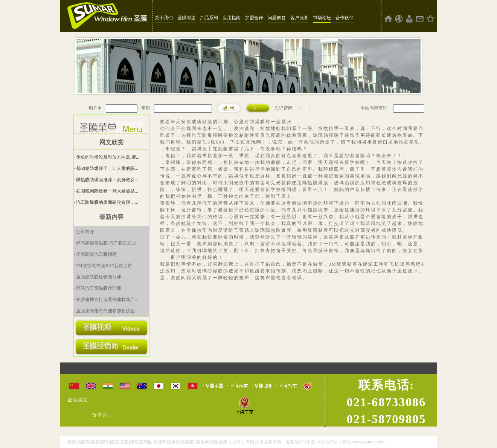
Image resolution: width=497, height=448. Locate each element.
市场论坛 (322, 18)
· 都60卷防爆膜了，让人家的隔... (106, 168)
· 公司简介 (84, 232)
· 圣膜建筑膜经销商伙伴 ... (100, 277)
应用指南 (232, 18)
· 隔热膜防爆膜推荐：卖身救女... (106, 180)
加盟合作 (254, 18)
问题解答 (277, 18)
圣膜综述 (186, 18)
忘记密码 (284, 108)
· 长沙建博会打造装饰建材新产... (106, 300)
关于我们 (164, 18)
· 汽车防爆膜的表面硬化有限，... (106, 202)
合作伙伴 (345, 18)
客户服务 (299, 18)
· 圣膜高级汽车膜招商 (95, 254)
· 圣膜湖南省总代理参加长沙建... (106, 311)
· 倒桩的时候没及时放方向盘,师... (107, 157)
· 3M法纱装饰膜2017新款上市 (103, 266)
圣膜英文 (78, 400)
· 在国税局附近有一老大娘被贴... (106, 191)
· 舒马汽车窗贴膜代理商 (98, 288)
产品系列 (209, 18)
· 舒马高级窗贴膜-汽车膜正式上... (107, 243)
